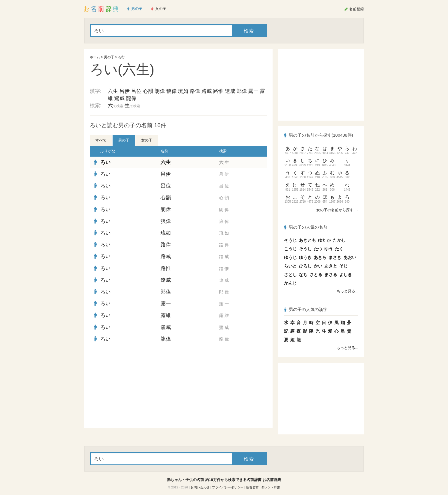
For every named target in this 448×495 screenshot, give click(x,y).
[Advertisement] (133, 386)
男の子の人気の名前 (306, 227)
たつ (318, 249)
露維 (166, 315)
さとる (316, 275)
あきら (320, 257)
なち (303, 275)
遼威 (230, 91)
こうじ (290, 249)
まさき (335, 257)
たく (339, 249)
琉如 (183, 91)
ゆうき (305, 257)
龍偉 (131, 98)
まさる (331, 275)
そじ (343, 266)
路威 (207, 91)
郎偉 (242, 91)
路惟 (218, 91)
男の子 (109, 57)
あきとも (307, 240)
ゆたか (324, 240)
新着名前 (252, 487)
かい (318, 266)
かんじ (290, 283)
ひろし (305, 266)
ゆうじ (290, 257)
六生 (113, 91)
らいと (290, 266)
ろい (105, 162)
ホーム (95, 57)
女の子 (147, 140)
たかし (339, 240)
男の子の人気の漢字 (306, 309)
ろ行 (121, 57)
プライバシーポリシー (228, 487)
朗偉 (160, 91)
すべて (101, 140)
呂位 (136, 91)
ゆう (329, 249)
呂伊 (125, 91)
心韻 (148, 91)
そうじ (290, 240)
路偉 (195, 91)
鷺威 (119, 98)
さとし (290, 275)
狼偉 (171, 91)
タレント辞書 (271, 487)
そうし (305, 249)
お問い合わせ (200, 487)
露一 (253, 91)
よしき (346, 275)
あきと (331, 266)
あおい (350, 257)
